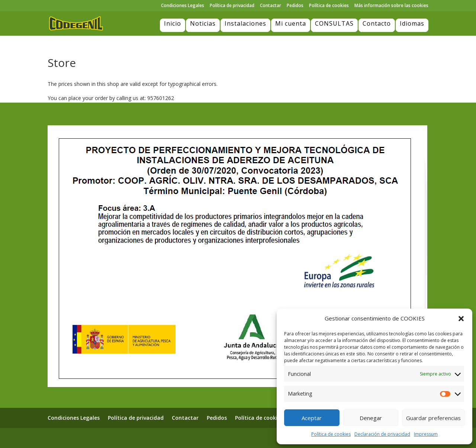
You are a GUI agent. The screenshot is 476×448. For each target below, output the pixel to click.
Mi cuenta (291, 23)
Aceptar (312, 418)
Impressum (426, 434)
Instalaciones (245, 23)
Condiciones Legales (183, 6)
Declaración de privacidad (382, 434)
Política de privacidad (232, 6)
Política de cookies (331, 434)
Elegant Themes (88, 438)
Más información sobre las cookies (391, 6)
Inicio (173, 23)
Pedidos (295, 6)
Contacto (377, 23)
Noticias (203, 23)
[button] (461, 319)
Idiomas (412, 23)
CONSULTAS (334, 23)
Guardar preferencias (433, 418)
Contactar (271, 6)
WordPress (149, 438)
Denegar (371, 418)
